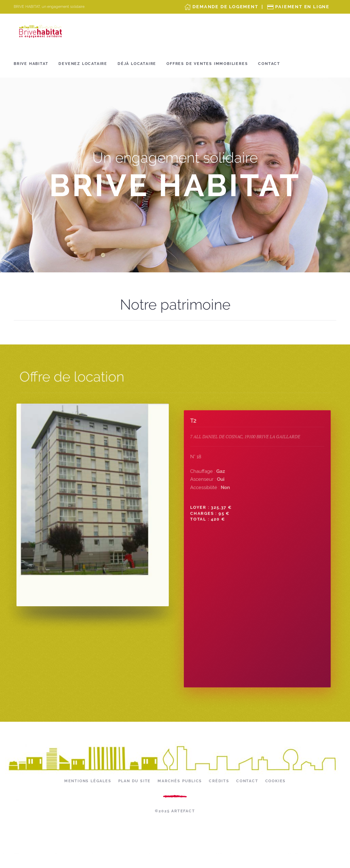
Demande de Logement (225, 7)
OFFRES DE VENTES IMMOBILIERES (207, 64)
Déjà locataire (137, 64)
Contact (269, 64)
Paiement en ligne (302, 7)
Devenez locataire (83, 64)
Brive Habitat (31, 64)
